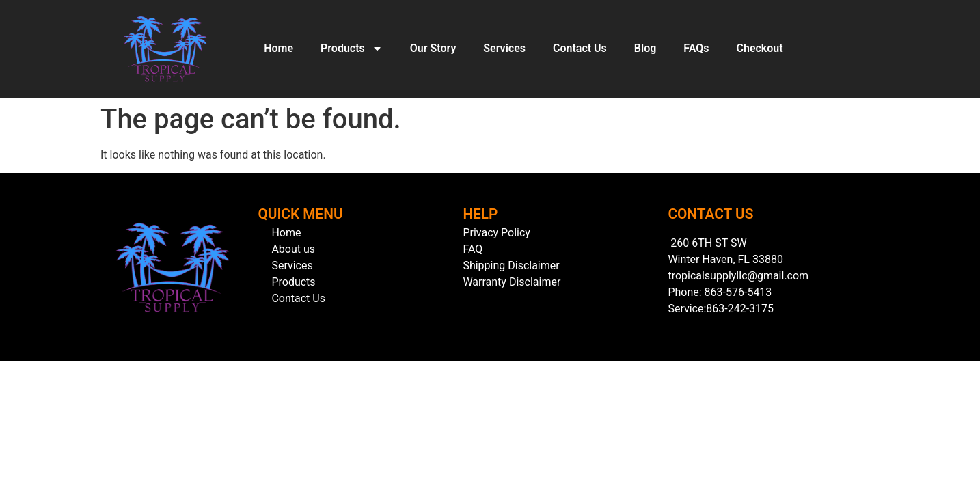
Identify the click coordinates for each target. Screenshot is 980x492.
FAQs (696, 48)
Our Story (433, 48)
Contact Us (580, 48)
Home (278, 48)
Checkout (760, 48)
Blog (645, 48)
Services (504, 48)
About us (293, 249)
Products (352, 49)
